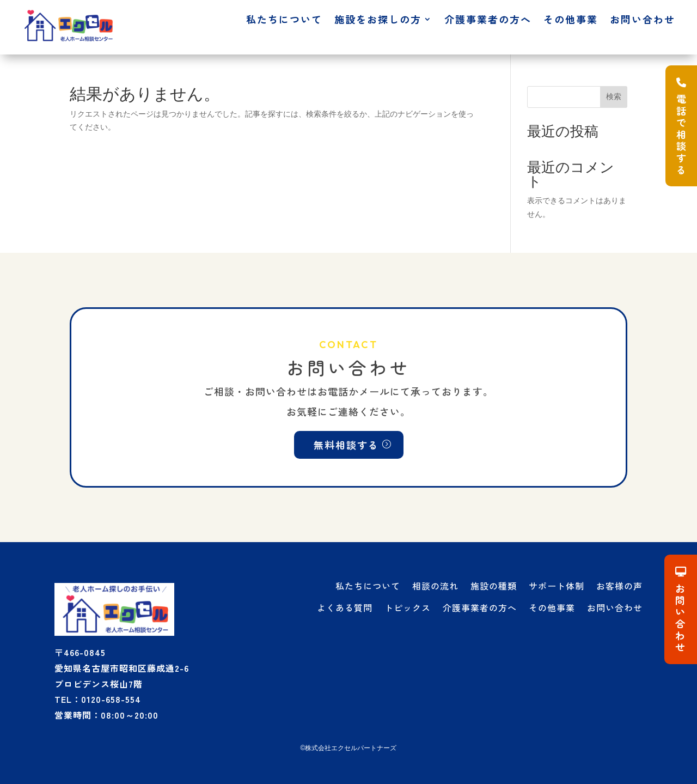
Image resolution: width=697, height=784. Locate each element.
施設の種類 (494, 586)
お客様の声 (619, 586)
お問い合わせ (643, 21)
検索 (614, 96)
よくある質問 (345, 607)
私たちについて (284, 21)
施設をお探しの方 (378, 21)
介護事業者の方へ (488, 21)
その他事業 (571, 21)
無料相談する (346, 445)
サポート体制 (557, 586)
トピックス (408, 607)
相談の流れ (435, 586)
